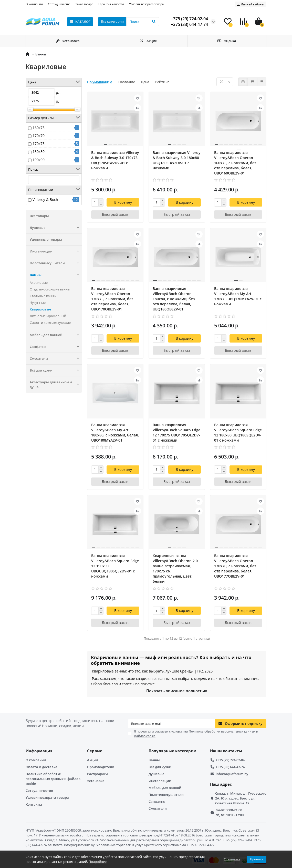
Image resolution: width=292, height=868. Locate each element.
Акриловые (39, 282)
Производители (101, 767)
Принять (257, 859)
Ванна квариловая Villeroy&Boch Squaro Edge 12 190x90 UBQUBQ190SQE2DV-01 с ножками (115, 566)
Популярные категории (173, 751)
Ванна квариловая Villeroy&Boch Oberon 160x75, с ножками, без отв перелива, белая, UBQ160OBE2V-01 (235, 163)
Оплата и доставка (41, 767)
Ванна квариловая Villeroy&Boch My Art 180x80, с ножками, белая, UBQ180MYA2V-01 (115, 432)
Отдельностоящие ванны (50, 289)
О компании (34, 4)
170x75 (39, 144)
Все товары (39, 216)
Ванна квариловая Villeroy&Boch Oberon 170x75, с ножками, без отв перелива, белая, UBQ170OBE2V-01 (112, 299)
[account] (251, 4)
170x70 (39, 136)
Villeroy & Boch (45, 199)
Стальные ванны (43, 296)
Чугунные (38, 303)
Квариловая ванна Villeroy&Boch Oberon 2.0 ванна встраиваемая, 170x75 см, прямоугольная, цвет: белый (175, 568)
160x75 (39, 128)
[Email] (171, 724)
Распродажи (97, 774)
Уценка (227, 41)
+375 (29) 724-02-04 (230, 760)
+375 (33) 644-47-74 (230, 767)
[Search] (143, 22)
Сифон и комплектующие (50, 323)
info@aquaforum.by (232, 774)
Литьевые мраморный (48, 316)
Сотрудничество (59, 4)
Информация (39, 751)
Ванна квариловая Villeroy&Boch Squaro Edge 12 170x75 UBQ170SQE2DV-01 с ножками (176, 432)
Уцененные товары (46, 239)
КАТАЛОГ (80, 22)
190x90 (39, 160)
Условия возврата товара (146, 4)
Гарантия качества (111, 4)
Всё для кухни (56, 370)
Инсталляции (56, 251)
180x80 (39, 152)
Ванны (41, 54)
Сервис (95, 751)
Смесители (56, 359)
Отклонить (232, 859)
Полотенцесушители (56, 263)
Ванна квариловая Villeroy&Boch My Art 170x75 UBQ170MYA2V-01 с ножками (238, 296)
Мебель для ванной (56, 335)
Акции (149, 41)
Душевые (56, 228)
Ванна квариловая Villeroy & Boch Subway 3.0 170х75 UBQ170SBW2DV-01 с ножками (115, 160)
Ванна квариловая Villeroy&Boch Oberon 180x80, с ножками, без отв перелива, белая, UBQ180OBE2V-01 (174, 299)
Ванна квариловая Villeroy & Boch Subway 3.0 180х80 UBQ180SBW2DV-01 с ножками (177, 160)
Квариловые (40, 309)
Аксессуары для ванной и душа (56, 385)
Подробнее (98, 862)
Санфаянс (56, 347)
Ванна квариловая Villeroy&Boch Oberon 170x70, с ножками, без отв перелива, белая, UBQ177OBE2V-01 (235, 566)
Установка (68, 41)
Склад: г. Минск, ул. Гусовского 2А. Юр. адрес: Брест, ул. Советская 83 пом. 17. (241, 798)
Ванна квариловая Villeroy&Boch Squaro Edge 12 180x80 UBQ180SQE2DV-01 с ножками (238, 432)
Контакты (34, 804)
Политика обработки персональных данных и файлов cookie (53, 779)
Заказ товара (84, 4)
